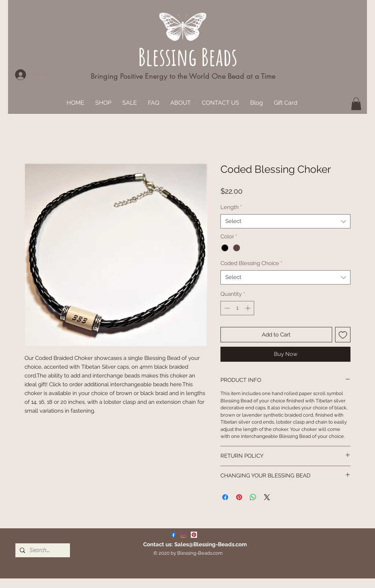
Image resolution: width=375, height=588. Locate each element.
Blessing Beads (188, 57)
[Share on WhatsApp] (253, 497)
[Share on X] (267, 497)
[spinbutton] (237, 308)
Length (231, 207)
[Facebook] (173, 535)
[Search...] (42, 550)
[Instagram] (184, 535)
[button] (356, 104)
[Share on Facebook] (225, 497)
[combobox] (285, 221)
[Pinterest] (194, 535)
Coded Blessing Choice (251, 263)
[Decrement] (227, 308)
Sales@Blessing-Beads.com (211, 544)
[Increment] (248, 308)
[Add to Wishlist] (343, 335)
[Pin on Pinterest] (239, 497)
